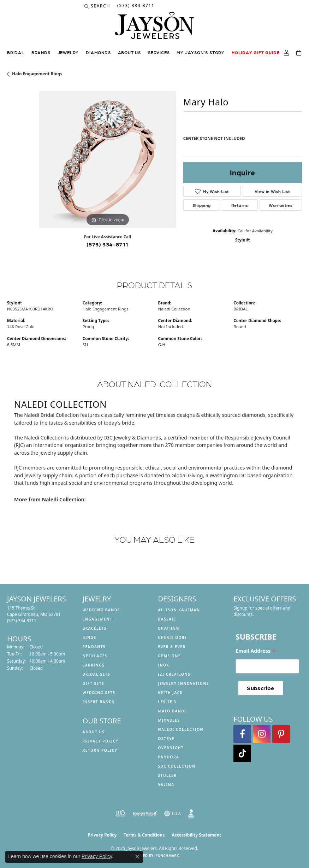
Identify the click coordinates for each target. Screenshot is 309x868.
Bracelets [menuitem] (95, 628)
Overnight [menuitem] (171, 748)
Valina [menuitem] (166, 785)
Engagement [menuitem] (98, 619)
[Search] (97, 6)
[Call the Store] (22, 621)
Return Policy (100, 750)
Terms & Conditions (144, 835)
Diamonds (98, 52)
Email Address (256, 651)
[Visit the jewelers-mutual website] (145, 814)
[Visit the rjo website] (120, 814)
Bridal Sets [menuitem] (97, 674)
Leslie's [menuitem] (167, 702)
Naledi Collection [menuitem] (181, 729)
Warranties (281, 205)
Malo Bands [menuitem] (173, 711)
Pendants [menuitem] (94, 647)
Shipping (201, 205)
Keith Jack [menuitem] (171, 693)
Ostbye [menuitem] (167, 739)
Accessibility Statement (196, 835)
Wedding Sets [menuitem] (99, 693)
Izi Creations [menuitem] (174, 674)
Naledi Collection (174, 309)
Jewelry (68, 52)
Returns (240, 205)
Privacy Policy (101, 741)
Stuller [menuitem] (168, 775)
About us (129, 52)
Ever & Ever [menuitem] (172, 647)
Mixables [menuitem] (169, 720)
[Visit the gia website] (173, 814)
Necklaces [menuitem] (95, 656)
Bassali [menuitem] (167, 619)
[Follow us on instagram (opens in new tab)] (262, 734)
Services (159, 52)
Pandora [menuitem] (169, 757)
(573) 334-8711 (108, 244)
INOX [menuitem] (164, 665)
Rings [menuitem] (90, 637)
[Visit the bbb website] (191, 814)
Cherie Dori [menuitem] (173, 637)
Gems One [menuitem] (170, 656)
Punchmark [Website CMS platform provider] (167, 856)
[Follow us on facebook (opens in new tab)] (242, 734)
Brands (41, 52)
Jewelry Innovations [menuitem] (184, 683)
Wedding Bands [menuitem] (101, 610)
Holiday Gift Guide (255, 52)
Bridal (16, 52)
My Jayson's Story (201, 52)
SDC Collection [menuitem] (177, 766)
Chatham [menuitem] (169, 628)
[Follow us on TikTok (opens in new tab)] (242, 753)
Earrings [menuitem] (94, 665)
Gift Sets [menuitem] (93, 683)
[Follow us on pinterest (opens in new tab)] (281, 734)
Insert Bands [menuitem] (99, 702)
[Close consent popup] (137, 857)
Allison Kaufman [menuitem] (179, 610)
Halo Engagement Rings (37, 74)
